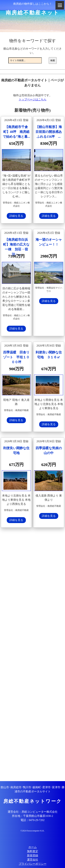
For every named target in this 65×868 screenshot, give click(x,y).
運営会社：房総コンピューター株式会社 (33, 812)
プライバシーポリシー (33, 864)
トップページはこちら (33, 99)
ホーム (33, 847)
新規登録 (33, 855)
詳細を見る (16, 216)
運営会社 (33, 860)
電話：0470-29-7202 (32, 820)
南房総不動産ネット (32, 13)
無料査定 (33, 851)
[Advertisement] (32, 655)
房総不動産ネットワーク (32, 801)
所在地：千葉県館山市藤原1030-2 (32, 816)
